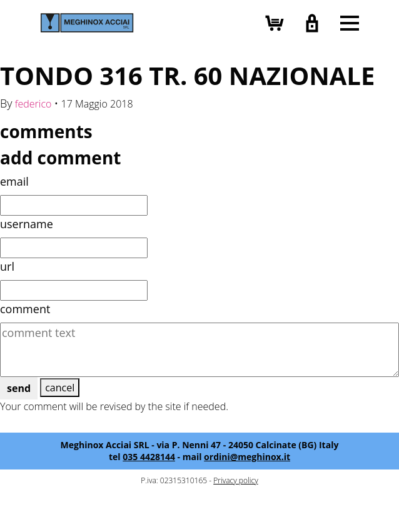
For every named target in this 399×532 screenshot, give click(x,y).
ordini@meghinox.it (247, 457)
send (19, 388)
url (7, 266)
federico (33, 104)
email (14, 181)
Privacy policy (235, 480)
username (27, 224)
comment (25, 309)
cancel (60, 388)
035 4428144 (149, 457)
